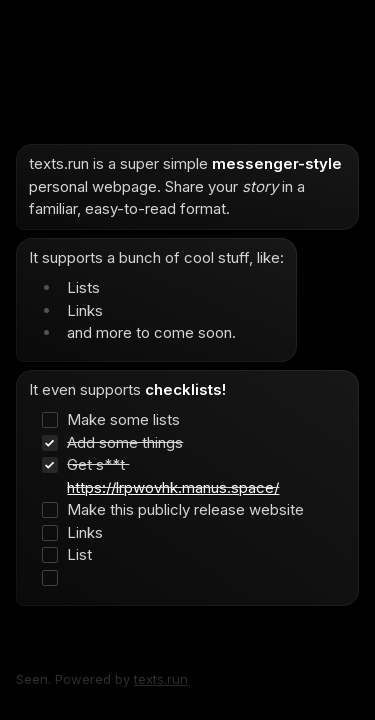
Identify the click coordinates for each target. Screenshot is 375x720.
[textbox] (187, 375)
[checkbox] (178, 420)
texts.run (161, 679)
